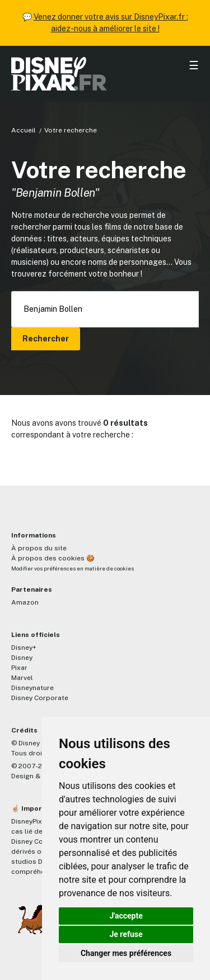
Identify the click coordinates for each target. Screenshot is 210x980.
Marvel (22, 678)
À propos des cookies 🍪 (53, 558)
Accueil (24, 130)
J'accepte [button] (126, 916)
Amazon (25, 602)
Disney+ (24, 648)
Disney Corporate (40, 698)
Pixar (19, 668)
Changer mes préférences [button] (126, 953)
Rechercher (46, 339)
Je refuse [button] (126, 934)
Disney (22, 658)
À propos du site (39, 548)
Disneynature (32, 688)
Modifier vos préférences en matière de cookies (73, 569)
